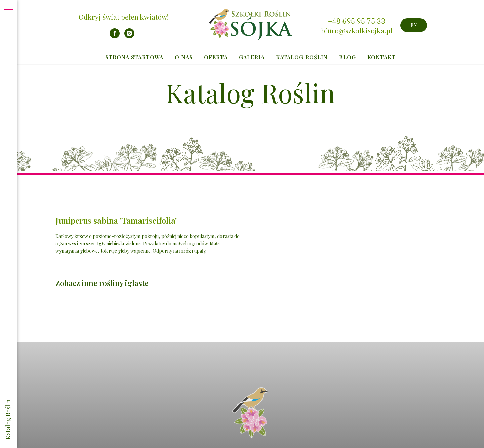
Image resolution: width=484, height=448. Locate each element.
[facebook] (115, 36)
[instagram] (129, 36)
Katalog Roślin (302, 57)
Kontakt (381, 57)
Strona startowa (134, 57)
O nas (184, 57)
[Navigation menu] (8, 10)
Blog (348, 57)
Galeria (252, 57)
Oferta (216, 57)
